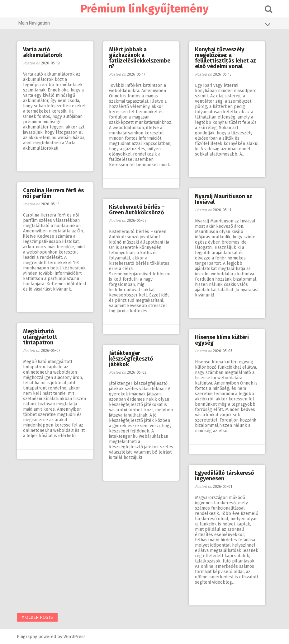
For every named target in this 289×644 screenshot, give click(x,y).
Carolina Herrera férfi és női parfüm (53, 193)
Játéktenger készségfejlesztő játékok (131, 359)
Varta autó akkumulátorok (43, 52)
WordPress (75, 637)
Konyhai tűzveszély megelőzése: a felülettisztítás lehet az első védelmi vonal (225, 58)
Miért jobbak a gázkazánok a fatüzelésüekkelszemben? (140, 58)
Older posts (37, 617)
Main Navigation (144, 24)
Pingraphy (27, 637)
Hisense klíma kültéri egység (222, 340)
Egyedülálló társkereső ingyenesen (225, 476)
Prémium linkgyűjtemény (145, 9)
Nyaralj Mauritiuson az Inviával (224, 199)
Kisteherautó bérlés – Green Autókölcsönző (137, 210)
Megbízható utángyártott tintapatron (40, 337)
